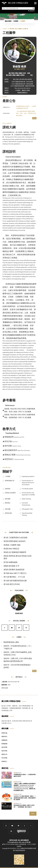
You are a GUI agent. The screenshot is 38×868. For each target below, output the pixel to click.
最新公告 (4, 754)
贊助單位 (4, 736)
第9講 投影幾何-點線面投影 (14, 570)
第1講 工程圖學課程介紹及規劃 (15, 538)
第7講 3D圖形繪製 (10, 562)
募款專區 (5, 716)
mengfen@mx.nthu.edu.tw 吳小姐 (20, 842)
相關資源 (4, 740)
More (34, 118)
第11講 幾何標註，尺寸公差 (14, 577)
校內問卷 (4, 747)
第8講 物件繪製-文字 (11, 566)
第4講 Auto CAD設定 (11, 549)
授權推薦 (4, 744)
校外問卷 (4, 751)
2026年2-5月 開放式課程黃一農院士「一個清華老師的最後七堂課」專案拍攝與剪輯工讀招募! (25, 798)
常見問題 (4, 758)
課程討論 (4, 733)
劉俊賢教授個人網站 (11, 642)
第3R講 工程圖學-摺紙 (12, 545)
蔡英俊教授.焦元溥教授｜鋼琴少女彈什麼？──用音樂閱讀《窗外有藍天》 (24, 806)
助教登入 (4, 761)
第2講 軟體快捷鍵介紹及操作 (15, 541)
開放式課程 (8, 21)
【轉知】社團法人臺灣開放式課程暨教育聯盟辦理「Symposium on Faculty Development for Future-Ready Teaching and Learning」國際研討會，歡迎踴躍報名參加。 (25, 787)
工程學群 (16, 21)
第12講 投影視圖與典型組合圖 (15, 581)
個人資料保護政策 (23, 840)
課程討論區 (5, 688)
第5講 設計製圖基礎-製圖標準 (15, 552)
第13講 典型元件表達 (12, 584)
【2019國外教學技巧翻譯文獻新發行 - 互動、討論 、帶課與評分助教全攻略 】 (26, 113)
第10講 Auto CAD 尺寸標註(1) (15, 573)
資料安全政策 (13, 840)
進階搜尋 (31, 11)
